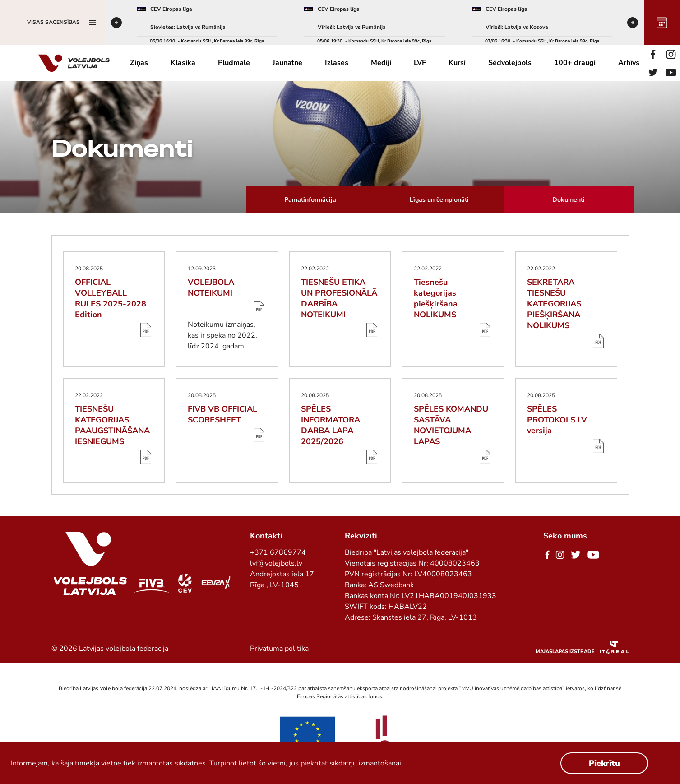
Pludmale (234, 63)
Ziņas (139, 63)
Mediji (381, 63)
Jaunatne (287, 63)
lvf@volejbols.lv (276, 563)
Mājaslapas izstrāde (565, 652)
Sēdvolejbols (510, 63)
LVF (420, 63)
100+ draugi (575, 63)
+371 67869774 (278, 552)
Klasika (183, 63)
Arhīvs (629, 63)
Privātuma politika (279, 649)
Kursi (457, 63)
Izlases (337, 63)
